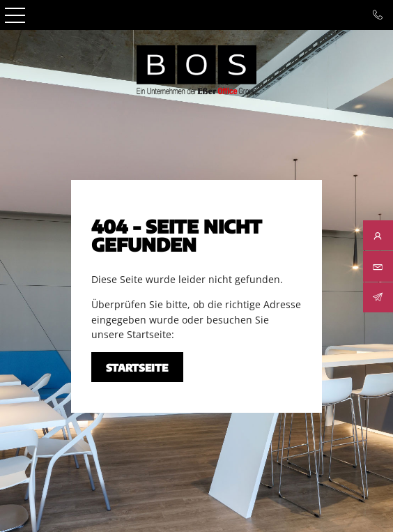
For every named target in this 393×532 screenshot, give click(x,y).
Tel (378, 15)
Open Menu (15, 15)
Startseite (137, 367)
